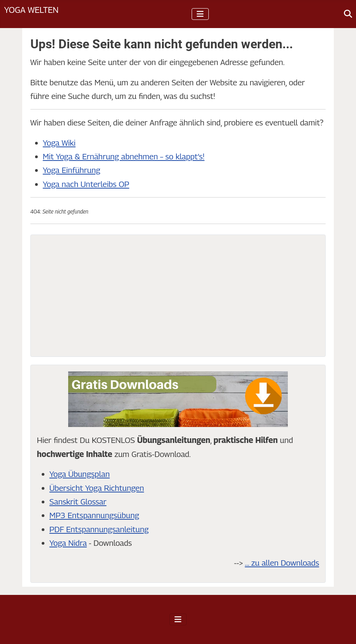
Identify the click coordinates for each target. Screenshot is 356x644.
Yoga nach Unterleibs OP (86, 184)
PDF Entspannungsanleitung (99, 529)
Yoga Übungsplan (80, 474)
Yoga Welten (31, 10)
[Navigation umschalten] (200, 14)
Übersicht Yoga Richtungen (97, 488)
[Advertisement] (178, 296)
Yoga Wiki (59, 143)
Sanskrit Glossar (78, 502)
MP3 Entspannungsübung (94, 515)
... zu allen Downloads (282, 563)
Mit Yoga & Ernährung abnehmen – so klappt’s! (124, 156)
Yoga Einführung (72, 170)
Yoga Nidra (68, 543)
